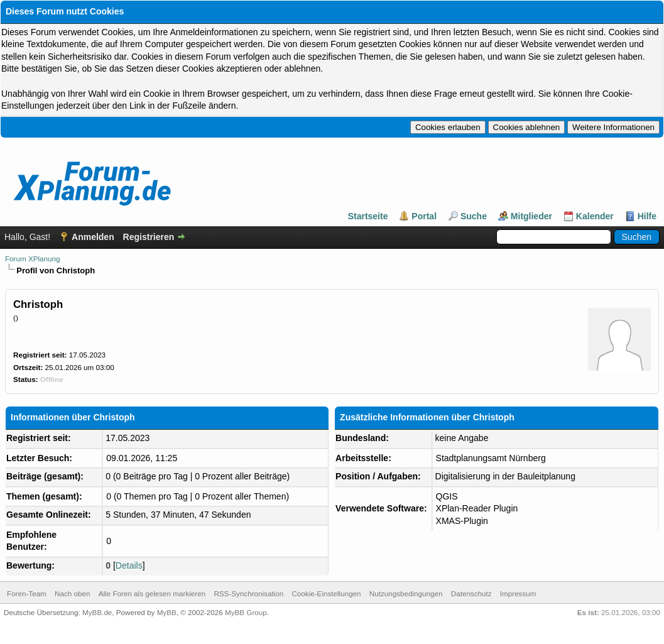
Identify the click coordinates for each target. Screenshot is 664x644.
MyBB (167, 612)
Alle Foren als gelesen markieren (152, 593)
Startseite (368, 216)
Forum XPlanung (32, 259)
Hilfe (647, 216)
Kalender (595, 216)
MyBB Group (246, 612)
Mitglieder (531, 216)
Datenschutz (471, 593)
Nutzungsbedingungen (406, 593)
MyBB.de (97, 612)
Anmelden (93, 237)
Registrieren (149, 237)
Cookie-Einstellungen (326, 593)
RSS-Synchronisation (248, 593)
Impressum (518, 593)
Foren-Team (27, 593)
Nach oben (72, 593)
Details (129, 565)
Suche (474, 216)
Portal (424, 216)
